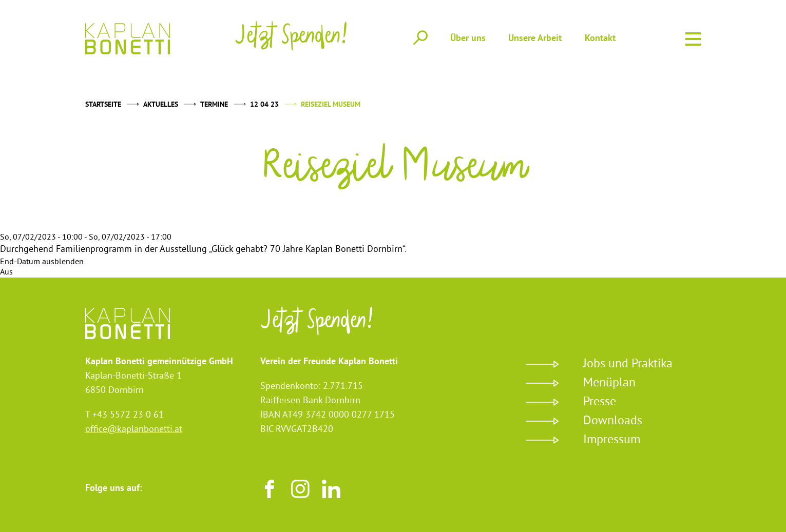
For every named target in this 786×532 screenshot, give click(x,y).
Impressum (612, 440)
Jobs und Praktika (628, 364)
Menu (693, 37)
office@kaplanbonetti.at (134, 430)
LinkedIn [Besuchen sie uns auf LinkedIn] (331, 489)
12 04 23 (264, 105)
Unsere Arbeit (535, 39)
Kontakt (600, 39)
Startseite (103, 105)
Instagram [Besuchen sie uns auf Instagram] (300, 489)
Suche (420, 38)
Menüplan (609, 383)
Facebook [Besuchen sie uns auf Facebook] (270, 489)
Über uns (468, 39)
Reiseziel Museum (331, 105)
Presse (600, 402)
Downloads (613, 421)
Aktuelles (161, 105)
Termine (214, 105)
